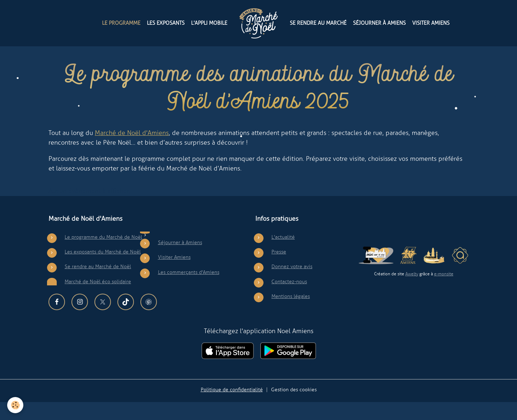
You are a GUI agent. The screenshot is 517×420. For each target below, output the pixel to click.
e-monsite (444, 292)
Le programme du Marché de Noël (103, 255)
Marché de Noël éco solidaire (98, 299)
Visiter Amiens (431, 23)
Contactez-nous (289, 299)
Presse (279, 270)
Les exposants (166, 23)
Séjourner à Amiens (379, 23)
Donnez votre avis (292, 285)
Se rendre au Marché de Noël (98, 285)
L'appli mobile (209, 23)
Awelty (412, 292)
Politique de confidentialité (232, 407)
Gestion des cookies (294, 407)
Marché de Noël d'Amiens (132, 151)
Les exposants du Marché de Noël (103, 270)
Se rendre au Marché (318, 23)
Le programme (121, 23)
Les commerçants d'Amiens (189, 290)
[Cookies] (15, 405)
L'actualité (283, 255)
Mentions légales (291, 314)
